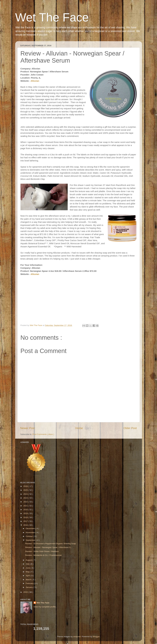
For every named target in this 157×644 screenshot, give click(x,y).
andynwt (77, 637)
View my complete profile (45, 607)
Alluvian (35, 81)
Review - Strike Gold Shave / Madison (42, 551)
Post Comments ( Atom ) (43, 434)
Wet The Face (52, 17)
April (28, 576)
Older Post (130, 428)
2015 (26, 592)
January (30, 587)
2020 (26, 510)
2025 (26, 490)
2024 (26, 494)
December (31, 528)
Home (79, 428)
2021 (26, 506)
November (31, 532)
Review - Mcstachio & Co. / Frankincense (43, 555)
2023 (26, 498)
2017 (26, 521)
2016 (26, 525)
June (28, 568)
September (31, 540)
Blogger (96, 637)
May (28, 572)
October (30, 536)
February (30, 583)
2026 (26, 486)
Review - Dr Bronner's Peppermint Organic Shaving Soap (50, 544)
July (28, 564)
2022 (26, 502)
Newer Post (28, 428)
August (29, 560)
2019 (26, 513)
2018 (26, 517)
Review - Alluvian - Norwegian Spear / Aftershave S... (49, 547)
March (29, 580)
